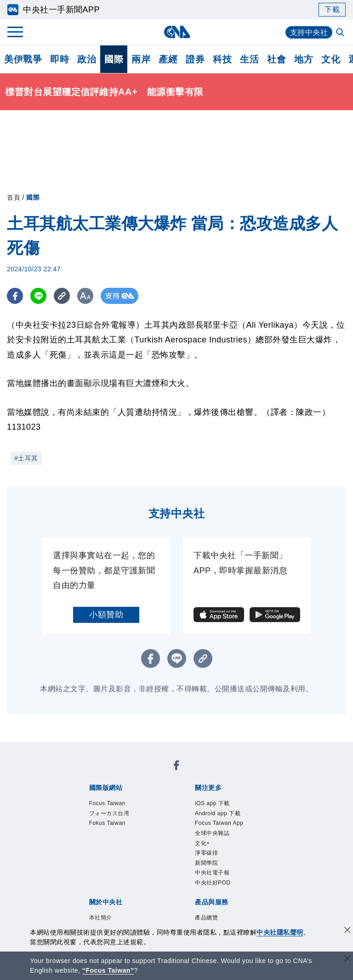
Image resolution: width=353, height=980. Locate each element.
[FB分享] (15, 296)
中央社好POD (217, 895)
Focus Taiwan (111, 804)
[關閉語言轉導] (347, 960)
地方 (304, 59)
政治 (87, 59)
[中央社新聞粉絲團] (176, 767)
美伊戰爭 (23, 59)
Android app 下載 (223, 815)
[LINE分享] (38, 296)
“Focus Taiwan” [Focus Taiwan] (108, 970)
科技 (222, 59)
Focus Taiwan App (225, 827)
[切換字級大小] (85, 296)
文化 (331, 59)
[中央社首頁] (177, 32)
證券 (195, 59)
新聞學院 (209, 872)
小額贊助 (106, 615)
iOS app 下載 (216, 804)
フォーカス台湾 (114, 815)
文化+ (204, 849)
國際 (114, 59)
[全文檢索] (341, 33)
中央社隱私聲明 (280, 932)
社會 (276, 59)
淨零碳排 (209, 861)
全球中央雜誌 (216, 838)
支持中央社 (309, 32)
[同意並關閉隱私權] (347, 931)
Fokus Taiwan (111, 827)
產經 (168, 59)
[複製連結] (62, 296)
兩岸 (141, 59)
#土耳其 (26, 458)
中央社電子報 (216, 883)
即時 (60, 59)
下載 (332, 9)
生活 (249, 59)
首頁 (14, 197)
